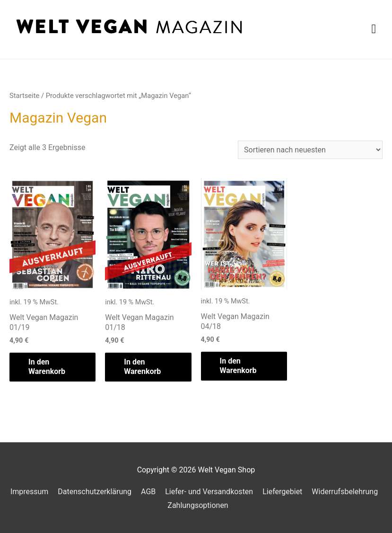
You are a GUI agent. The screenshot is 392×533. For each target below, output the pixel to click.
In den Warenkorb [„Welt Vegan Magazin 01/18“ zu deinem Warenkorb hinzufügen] (142, 367)
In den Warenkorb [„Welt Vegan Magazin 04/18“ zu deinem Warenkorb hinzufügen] (238, 366)
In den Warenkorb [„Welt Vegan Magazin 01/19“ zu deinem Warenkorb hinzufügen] (47, 367)
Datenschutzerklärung (95, 492)
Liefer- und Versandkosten (209, 492)
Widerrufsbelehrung (345, 492)
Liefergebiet (282, 492)
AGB (148, 492)
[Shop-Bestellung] (310, 150)
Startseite (24, 96)
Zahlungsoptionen (198, 505)
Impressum (30, 492)
